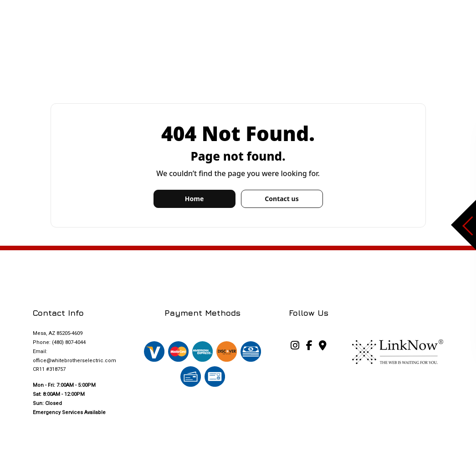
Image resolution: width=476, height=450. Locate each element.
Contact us (282, 199)
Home (194, 199)
